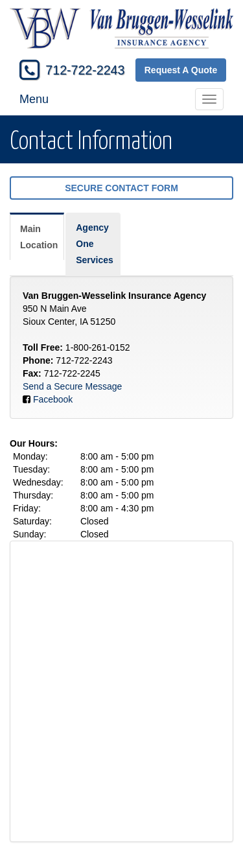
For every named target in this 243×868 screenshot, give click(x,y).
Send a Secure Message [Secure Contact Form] (72, 386)
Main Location (39, 237)
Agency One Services (95, 244)
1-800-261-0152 (98, 347)
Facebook (53, 399)
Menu (34, 99)
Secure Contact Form (121, 188)
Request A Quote (181, 70)
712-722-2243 (85, 70)
